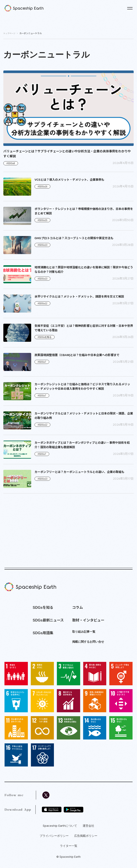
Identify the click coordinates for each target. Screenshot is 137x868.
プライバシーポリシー (54, 836)
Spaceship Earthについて (60, 826)
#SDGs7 (42, 362)
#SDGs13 (42, 245)
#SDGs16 (42, 187)
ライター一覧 (69, 846)
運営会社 (88, 826)
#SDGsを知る (45, 337)
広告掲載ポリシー (86, 836)
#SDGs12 (42, 303)
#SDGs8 (11, 163)
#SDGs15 (42, 220)
